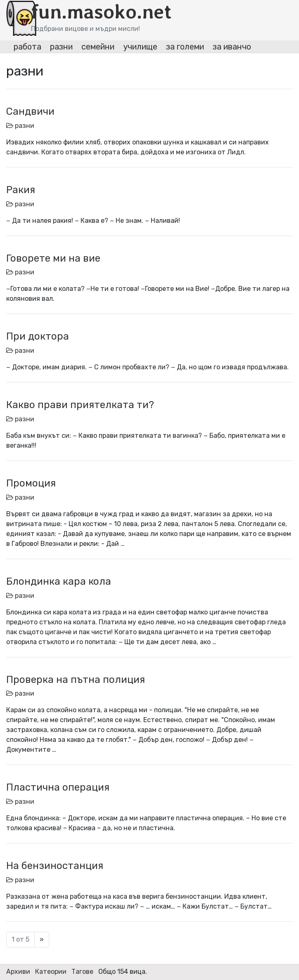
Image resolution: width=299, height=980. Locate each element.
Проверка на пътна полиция (76, 680)
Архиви (18, 972)
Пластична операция (58, 787)
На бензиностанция (55, 866)
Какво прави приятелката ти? (80, 405)
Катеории (51, 972)
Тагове (82, 972)
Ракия (21, 190)
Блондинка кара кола (59, 581)
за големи (185, 47)
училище (140, 47)
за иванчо (232, 47)
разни (61, 47)
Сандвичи (30, 111)
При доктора (38, 336)
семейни (98, 47)
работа (27, 47)
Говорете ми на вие (53, 258)
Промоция (31, 483)
